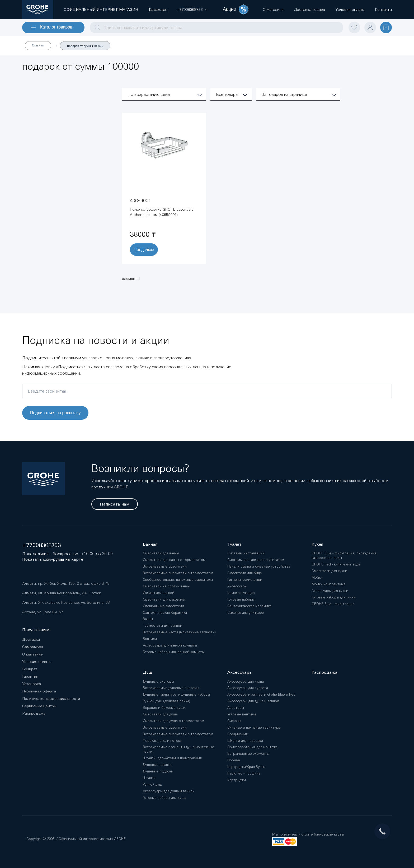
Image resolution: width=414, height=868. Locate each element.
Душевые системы (158, 681)
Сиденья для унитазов (246, 613)
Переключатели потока (162, 741)
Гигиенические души (245, 580)
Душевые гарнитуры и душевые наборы (176, 694)
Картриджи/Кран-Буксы (246, 767)
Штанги (149, 778)
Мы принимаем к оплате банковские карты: (308, 834)
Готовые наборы (241, 599)
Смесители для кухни (329, 571)
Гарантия (30, 676)
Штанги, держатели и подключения (172, 758)
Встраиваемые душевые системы (171, 688)
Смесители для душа (160, 714)
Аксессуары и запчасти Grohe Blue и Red (261, 694)
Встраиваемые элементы (248, 754)
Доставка (31, 639)
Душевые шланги (157, 765)
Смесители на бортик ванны (166, 586)
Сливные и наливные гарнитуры (254, 727)
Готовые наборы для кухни (334, 597)
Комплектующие (241, 593)
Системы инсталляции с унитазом (256, 560)
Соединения (237, 734)
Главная (38, 45)
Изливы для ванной (159, 593)
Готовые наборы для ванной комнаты (174, 652)
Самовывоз (33, 647)
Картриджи (237, 780)
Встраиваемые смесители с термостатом (178, 573)
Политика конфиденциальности (51, 699)
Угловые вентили (242, 714)
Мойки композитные (329, 584)
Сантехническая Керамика (165, 613)
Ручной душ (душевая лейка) (166, 701)
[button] (190, 10)
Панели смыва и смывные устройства (259, 566)
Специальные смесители (163, 606)
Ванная (150, 544)
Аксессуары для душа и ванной (169, 791)
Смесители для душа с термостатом (173, 721)
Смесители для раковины (164, 599)
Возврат (30, 669)
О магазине (32, 654)
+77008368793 (42, 545)
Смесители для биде (245, 573)
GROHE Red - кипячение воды (336, 564)
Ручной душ (152, 784)
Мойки (317, 577)
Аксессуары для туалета (248, 688)
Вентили (150, 639)
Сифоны (234, 721)
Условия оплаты (37, 662)
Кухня (317, 544)
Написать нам (115, 504)
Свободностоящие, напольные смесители (178, 580)
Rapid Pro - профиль (244, 773)
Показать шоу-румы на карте (53, 559)
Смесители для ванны (161, 553)
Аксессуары (237, 586)
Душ (147, 672)
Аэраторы (236, 708)
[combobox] (217, 27)
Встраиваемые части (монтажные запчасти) (179, 632)
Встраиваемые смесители (165, 566)
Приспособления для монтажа (252, 747)
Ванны (148, 619)
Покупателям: (36, 630)
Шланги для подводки (245, 741)
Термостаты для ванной (163, 626)
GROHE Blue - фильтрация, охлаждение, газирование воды (345, 555)
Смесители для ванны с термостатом (174, 560)
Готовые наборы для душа (164, 798)
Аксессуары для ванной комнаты (170, 645)
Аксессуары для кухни (330, 591)
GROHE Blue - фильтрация (333, 604)
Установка (32, 684)
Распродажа (34, 713)
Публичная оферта (39, 691)
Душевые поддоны (158, 771)
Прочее (234, 760)
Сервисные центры (39, 706)
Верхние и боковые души (164, 708)
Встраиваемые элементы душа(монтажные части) (178, 749)
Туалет (234, 544)
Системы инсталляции (246, 553)
